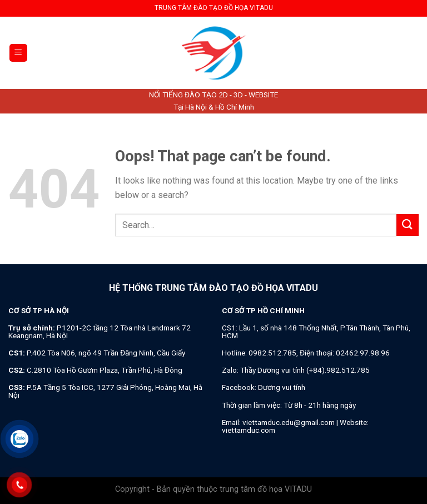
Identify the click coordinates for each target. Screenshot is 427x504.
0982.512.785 (272, 353)
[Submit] (408, 225)
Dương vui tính (282, 387)
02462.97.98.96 (363, 353)
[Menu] (19, 53)
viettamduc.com (249, 430)
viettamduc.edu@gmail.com (289, 422)
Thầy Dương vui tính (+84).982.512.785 (305, 370)
